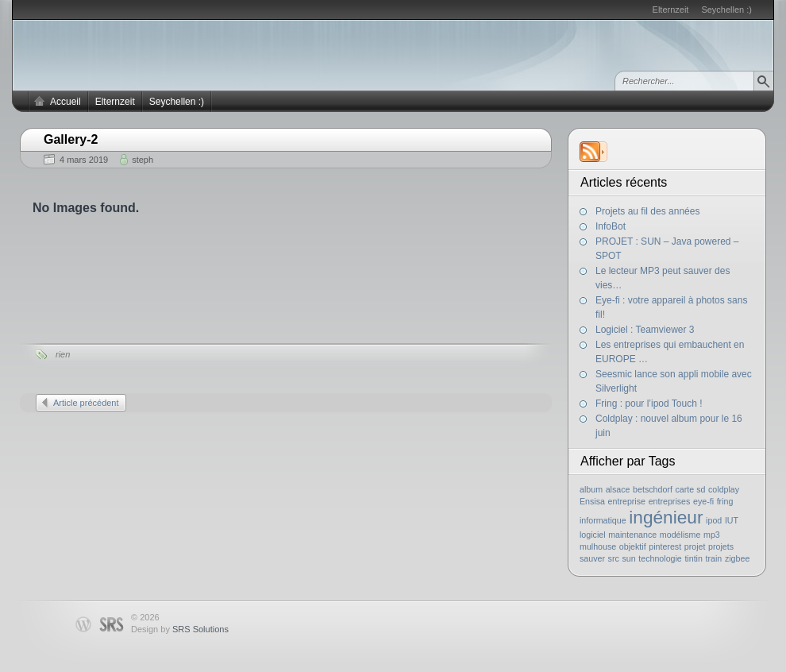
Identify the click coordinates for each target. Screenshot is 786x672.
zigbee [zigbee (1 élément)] (737, 558)
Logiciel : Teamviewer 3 (645, 330)
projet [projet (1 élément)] (695, 546)
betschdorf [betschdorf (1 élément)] (653, 489)
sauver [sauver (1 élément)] (592, 558)
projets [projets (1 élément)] (721, 546)
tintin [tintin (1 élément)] (694, 558)
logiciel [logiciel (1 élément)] (593, 535)
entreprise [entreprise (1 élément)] (627, 501)
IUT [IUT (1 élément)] (732, 520)
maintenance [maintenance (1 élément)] (632, 535)
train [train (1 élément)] (714, 558)
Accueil (65, 102)
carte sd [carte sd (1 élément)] (690, 489)
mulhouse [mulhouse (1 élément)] (598, 546)
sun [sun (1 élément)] (628, 558)
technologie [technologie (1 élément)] (660, 558)
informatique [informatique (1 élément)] (603, 520)
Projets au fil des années (647, 211)
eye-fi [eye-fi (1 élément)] (703, 501)
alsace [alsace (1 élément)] (618, 489)
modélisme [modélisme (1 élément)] (680, 535)
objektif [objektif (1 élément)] (633, 546)
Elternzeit (671, 10)
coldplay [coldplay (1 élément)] (724, 489)
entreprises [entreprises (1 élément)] (670, 501)
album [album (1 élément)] (591, 489)
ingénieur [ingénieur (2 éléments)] (666, 517)
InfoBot (611, 226)
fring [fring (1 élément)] (725, 501)
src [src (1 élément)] (614, 558)
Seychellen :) (726, 10)
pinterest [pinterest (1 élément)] (665, 546)
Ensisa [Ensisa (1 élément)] (592, 501)
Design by (180, 629)
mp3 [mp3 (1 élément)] (712, 535)
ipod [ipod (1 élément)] (714, 520)
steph (143, 160)
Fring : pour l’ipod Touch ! (649, 404)
